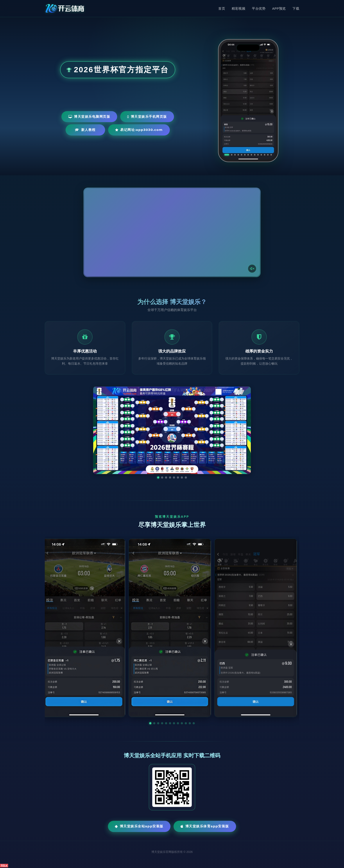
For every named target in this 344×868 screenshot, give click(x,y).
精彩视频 (238, 8)
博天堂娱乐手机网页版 (147, 117)
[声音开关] (252, 269)
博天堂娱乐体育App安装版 (205, 826)
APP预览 (279, 8)
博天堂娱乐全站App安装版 (139, 826)
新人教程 (85, 130)
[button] (150, 723)
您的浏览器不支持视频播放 (172, 232)
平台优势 (259, 8)
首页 (222, 8)
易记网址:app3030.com (139, 130)
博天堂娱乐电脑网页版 (89, 117)
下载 (296, 8)
